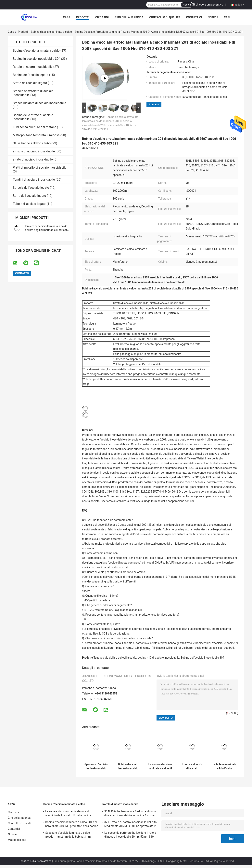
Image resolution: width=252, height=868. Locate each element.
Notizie (213, 17)
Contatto (154, 104)
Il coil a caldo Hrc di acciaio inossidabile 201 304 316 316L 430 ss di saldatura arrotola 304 (192, 766)
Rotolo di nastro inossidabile (33, 67)
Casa (67, 17)
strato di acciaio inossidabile (33, 159)
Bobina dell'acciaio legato (31, 75)
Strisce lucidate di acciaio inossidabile (39, 103)
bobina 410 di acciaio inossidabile (159, 658)
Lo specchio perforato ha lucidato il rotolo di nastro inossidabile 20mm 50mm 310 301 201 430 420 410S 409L (130, 835)
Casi (227, 17)
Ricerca (187, 5)
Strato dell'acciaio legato (30, 83)
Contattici (194, 17)
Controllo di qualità (165, 17)
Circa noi (102, 17)
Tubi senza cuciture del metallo (35, 127)
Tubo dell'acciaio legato (29, 204)
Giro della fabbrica (129, 17)
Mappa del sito (17, 840)
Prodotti (83, 17)
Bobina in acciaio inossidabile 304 (37, 59)
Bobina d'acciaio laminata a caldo (51, 32)
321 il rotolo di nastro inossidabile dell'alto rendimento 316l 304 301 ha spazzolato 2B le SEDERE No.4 (131, 825)
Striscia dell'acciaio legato (31, 188)
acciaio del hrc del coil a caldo (118, 658)
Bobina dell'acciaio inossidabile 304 (202, 658)
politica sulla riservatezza (36, 861)
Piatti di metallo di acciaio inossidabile (40, 168)
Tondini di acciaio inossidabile (34, 180)
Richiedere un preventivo (208, 5)
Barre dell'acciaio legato (29, 196)
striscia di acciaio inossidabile (34, 151)
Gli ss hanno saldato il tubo (32, 143)
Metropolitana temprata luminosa (36, 135)
